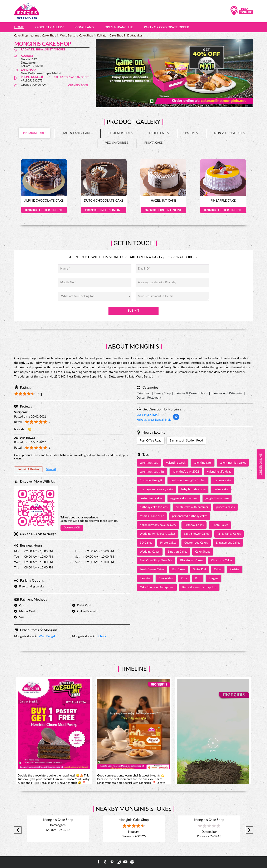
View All (51, 469)
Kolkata (101, 636)
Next (249, 830)
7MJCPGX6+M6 (147, 415)
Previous (18, 830)
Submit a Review (28, 469)
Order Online (44, 210)
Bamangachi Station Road (186, 441)
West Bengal (47, 636)
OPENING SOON (78, 85)
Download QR (72, 528)
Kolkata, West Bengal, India (154, 420)
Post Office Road (151, 441)
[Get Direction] (176, 419)
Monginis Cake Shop (58, 820)
